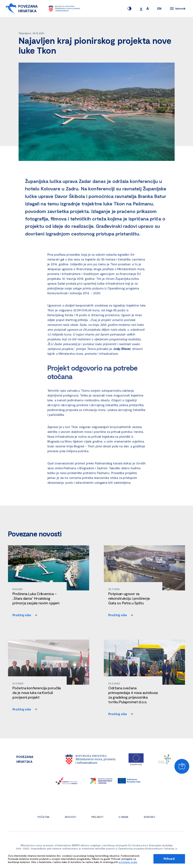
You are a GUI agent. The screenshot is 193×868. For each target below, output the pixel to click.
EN (159, 8)
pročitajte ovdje (128, 862)
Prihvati (169, 859)
